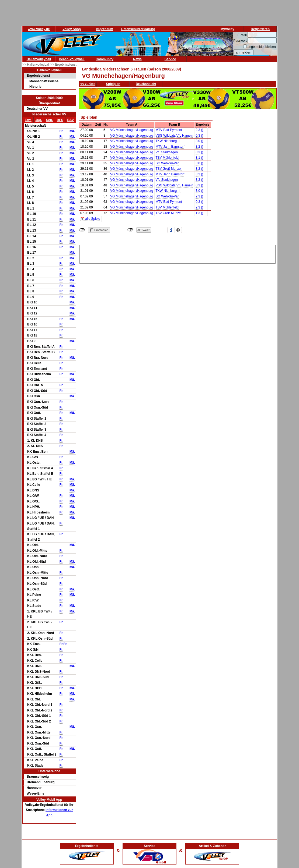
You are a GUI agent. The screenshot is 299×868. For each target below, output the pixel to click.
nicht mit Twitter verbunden (131, 230)
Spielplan (113, 84)
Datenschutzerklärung (138, 29)
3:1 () (199, 158)
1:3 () (199, 213)
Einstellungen (178, 230)
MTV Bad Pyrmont (169, 130)
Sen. (49, 120)
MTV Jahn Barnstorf (170, 147)
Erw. (28, 120)
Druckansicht (146, 84)
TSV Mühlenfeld (167, 158)
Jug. (39, 120)
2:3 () (199, 130)
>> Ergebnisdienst (63, 65)
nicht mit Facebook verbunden (82, 230)
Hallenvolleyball (39, 59)
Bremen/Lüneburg (41, 782)
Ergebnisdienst (38, 76)
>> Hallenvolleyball (36, 65)
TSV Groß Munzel (169, 169)
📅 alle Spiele (90, 219)
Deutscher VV (37, 109)
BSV (70, 120)
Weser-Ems (35, 793)
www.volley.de (39, 29)
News (137, 59)
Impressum (105, 29)
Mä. (72, 131)
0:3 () (199, 136)
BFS (60, 120)
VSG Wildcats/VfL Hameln (175, 136)
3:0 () (199, 141)
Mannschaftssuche (44, 81)
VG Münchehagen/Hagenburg (132, 130)
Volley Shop (72, 29)
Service (170, 59)
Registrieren (260, 29)
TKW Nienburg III (168, 141)
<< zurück (88, 84)
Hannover (34, 788)
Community (105, 59)
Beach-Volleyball (72, 59)
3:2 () (199, 147)
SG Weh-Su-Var (167, 163)
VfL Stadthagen (167, 152)
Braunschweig (38, 777)
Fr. (62, 131)
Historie (35, 87)
